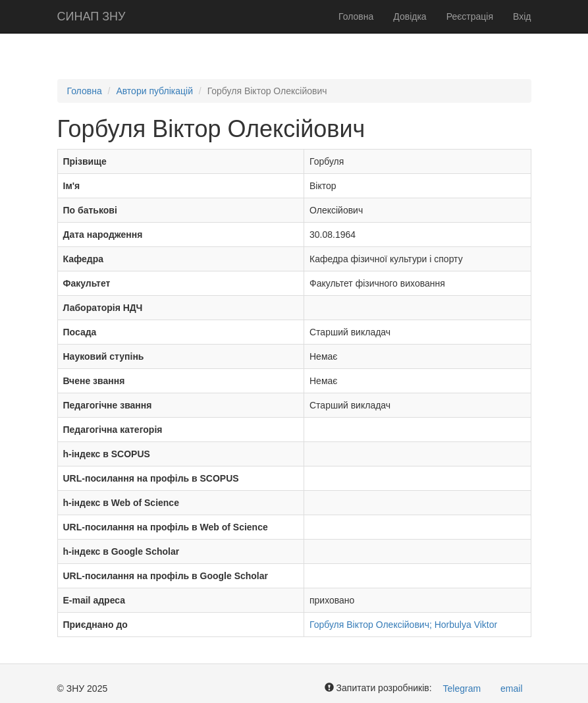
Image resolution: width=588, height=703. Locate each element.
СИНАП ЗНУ (92, 16)
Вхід (522, 16)
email (511, 689)
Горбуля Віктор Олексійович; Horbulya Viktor (403, 625)
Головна (356, 16)
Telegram (462, 689)
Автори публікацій (154, 91)
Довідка (410, 16)
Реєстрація (470, 16)
